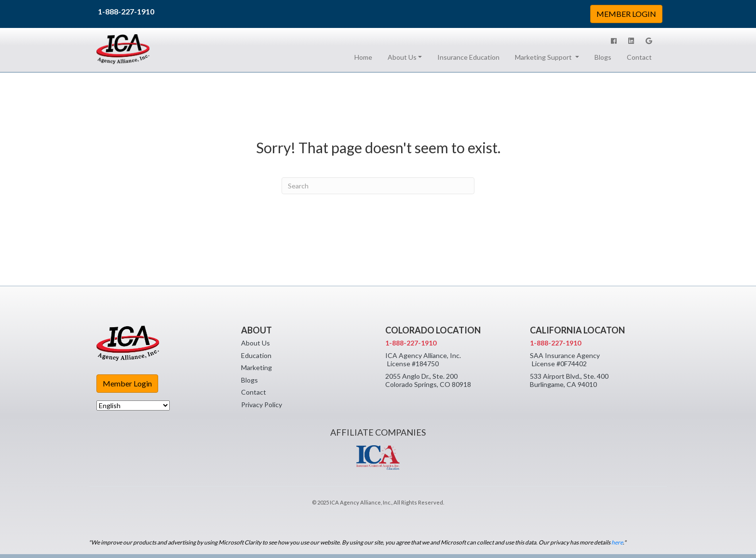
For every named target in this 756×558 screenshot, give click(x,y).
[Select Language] (133, 405)
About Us (256, 343)
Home (365, 57)
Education (256, 355)
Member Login (127, 383)
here (617, 542)
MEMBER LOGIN (626, 14)
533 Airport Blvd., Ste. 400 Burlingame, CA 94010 (569, 380)
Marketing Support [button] (544, 57)
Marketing (256, 367)
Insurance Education (468, 57)
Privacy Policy (262, 405)
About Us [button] (402, 57)
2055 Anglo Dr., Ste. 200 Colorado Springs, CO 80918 (428, 380)
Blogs (603, 57)
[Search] (378, 186)
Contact (639, 57)
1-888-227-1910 (126, 11)
